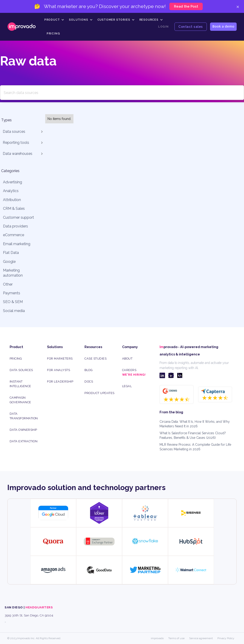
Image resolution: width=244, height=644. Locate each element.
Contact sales (191, 27)
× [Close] (238, 6)
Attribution (12, 200)
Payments (12, 293)
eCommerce (14, 235)
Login (163, 27)
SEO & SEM (13, 302)
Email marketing (17, 244)
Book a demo (223, 26)
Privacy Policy (226, 638)
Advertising (13, 182)
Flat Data (11, 253)
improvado (157, 638)
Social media (14, 311)
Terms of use (176, 638)
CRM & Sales (14, 209)
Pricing (53, 34)
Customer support (18, 217)
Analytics (11, 191)
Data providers (15, 226)
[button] (54, 20)
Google (9, 262)
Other (8, 284)
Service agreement (201, 638)
